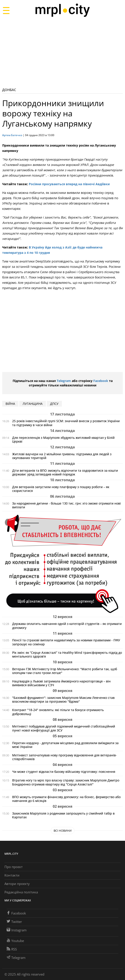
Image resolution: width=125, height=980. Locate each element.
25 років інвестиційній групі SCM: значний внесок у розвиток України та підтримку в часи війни (66, 423)
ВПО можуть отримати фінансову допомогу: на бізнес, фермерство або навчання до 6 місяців (66, 799)
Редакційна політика (21, 892)
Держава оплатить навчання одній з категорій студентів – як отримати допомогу (67, 626)
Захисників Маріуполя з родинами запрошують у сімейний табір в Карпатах (63, 815)
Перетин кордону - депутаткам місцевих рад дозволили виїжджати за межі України (65, 745)
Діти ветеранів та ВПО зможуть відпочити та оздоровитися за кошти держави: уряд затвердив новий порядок (65, 472)
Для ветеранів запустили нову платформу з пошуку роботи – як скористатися (61, 489)
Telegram (64, 381)
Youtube (15, 941)
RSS (12, 949)
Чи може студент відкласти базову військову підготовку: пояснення (64, 772)
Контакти (12, 875)
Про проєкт (14, 867)
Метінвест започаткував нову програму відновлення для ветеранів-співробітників (64, 757)
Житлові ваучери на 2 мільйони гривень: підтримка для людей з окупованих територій (62, 456)
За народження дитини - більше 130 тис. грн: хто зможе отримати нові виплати (66, 505)
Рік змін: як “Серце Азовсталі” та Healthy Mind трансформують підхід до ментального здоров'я (67, 654)
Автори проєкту (17, 884)
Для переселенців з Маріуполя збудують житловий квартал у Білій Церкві (63, 439)
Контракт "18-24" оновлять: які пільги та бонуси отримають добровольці (58, 712)
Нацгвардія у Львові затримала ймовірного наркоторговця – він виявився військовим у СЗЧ (61, 683)
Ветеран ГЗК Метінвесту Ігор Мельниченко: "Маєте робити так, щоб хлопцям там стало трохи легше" (65, 671)
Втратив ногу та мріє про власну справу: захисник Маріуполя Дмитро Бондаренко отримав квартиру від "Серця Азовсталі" (66, 782)
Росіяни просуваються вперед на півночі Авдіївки (69, 184)
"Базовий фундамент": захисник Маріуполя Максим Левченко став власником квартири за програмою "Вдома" (63, 700)
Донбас (9, 90)
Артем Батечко (12, 135)
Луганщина (33, 404)
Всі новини (63, 831)
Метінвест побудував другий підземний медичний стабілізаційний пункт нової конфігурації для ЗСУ (64, 728)
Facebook (101, 381)
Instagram (17, 930)
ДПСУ (54, 404)
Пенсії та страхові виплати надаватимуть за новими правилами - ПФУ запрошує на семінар (66, 642)
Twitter (14, 922)
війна (10, 404)
